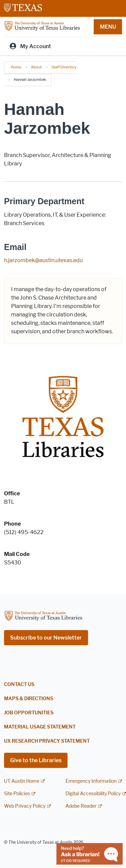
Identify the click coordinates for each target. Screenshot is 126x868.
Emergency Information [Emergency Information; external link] (91, 781)
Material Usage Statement (40, 727)
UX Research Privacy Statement (47, 741)
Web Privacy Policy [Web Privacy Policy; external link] (25, 806)
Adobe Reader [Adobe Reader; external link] (81, 806)
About (36, 67)
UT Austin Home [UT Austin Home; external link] (22, 781)
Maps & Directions (29, 699)
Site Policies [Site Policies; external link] (17, 794)
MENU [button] (108, 27)
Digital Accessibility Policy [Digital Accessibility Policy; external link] (93, 794)
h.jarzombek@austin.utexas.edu (43, 260)
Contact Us (19, 685)
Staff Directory (64, 67)
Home (16, 67)
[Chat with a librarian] (90, 853)
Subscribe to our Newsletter (46, 638)
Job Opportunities (29, 713)
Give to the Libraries (36, 760)
